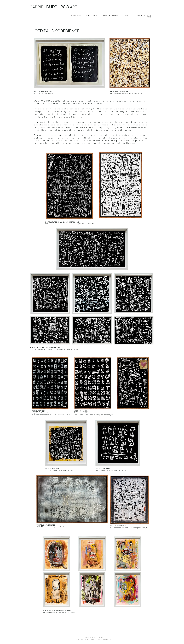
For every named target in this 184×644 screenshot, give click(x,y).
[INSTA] (149, 16)
